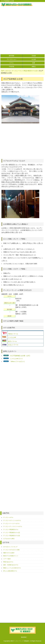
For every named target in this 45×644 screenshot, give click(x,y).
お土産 (34, 59)
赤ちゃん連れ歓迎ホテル (10, 571)
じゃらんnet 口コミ (16, 359)
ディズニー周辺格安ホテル (11, 530)
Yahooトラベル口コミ (18, 361)
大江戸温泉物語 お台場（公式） (21, 356)
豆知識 (34, 56)
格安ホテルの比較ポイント (11, 556)
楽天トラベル (12, 341)
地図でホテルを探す (9, 553)
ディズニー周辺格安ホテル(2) (12, 533)
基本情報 (11, 56)
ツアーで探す (7, 559)
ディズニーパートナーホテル (11, 523)
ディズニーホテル (8, 517)
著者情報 (23, 637)
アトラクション (12, 59)
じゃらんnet (12, 337)
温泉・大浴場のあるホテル (11, 565)
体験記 (34, 67)
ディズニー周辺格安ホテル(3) (12, 536)
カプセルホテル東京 (9, 539)
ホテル (12, 63)
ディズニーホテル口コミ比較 (11, 550)
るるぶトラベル (13, 345)
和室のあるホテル (8, 562)
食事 (34, 63)
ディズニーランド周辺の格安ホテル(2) (25, 71)
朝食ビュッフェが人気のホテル (12, 568)
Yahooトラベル (13, 334)
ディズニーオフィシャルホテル (12, 520)
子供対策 (11, 67)
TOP (2, 71)
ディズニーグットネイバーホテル (13, 527)
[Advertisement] (22, 31)
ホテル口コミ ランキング (10, 547)
